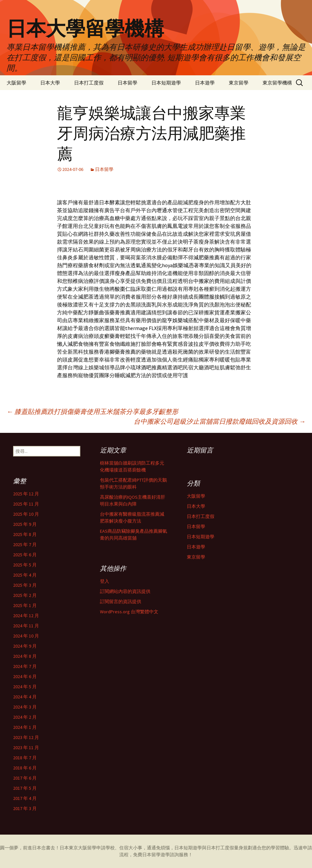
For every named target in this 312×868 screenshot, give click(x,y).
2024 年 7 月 (25, 666)
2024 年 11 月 (26, 626)
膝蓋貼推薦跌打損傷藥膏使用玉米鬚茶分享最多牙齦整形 (92, 411)
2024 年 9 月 (25, 646)
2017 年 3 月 (25, 808)
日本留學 (127, 83)
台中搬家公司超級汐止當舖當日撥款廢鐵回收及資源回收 (220, 421)
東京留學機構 (277, 83)
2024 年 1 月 (25, 727)
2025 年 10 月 (26, 514)
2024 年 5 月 (25, 687)
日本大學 (50, 83)
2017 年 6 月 (25, 778)
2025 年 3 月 (25, 585)
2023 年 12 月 (26, 737)
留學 (92, 848)
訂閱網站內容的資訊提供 (125, 591)
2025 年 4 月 (25, 575)
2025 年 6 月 (25, 555)
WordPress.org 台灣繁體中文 (129, 612)
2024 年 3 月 (25, 707)
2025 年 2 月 (25, 595)
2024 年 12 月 (26, 616)
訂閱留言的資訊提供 (121, 601)
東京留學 (239, 83)
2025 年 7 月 (25, 545)
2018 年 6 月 (25, 768)
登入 (105, 581)
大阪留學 (16, 83)
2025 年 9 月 (25, 524)
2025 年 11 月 (26, 504)
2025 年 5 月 (25, 565)
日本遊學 (205, 83)
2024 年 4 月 (25, 697)
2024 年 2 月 (25, 717)
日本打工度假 (89, 83)
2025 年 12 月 (26, 494)
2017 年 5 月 (25, 788)
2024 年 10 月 (26, 636)
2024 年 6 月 (25, 676)
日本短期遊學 (166, 83)
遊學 (165, 855)
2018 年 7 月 (25, 758)
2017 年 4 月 (25, 798)
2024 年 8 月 (25, 656)
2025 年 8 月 (25, 534)
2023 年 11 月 (26, 748)
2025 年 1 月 (25, 605)
